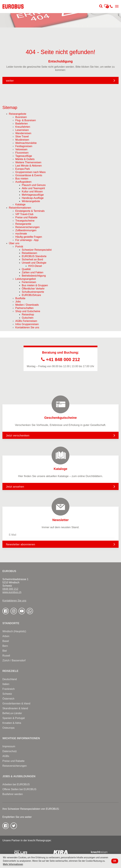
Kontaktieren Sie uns (14, 601)
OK (115, 861)
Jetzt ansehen (60, 486)
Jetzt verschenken (60, 435)
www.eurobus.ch (12, 592)
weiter (10, 81)
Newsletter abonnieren (21, 544)
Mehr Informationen (13, 864)
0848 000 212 (10, 589)
